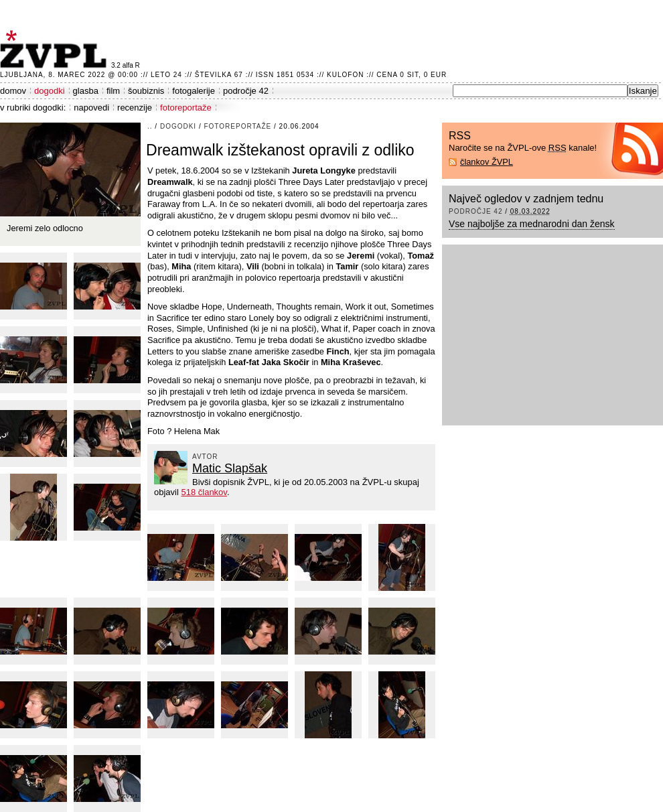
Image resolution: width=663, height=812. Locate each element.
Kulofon (345, 75)
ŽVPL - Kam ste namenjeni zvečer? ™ (56, 49)
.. (150, 126)
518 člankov (204, 492)
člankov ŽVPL (487, 162)
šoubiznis (146, 91)
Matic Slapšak (230, 468)
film (113, 91)
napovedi (91, 108)
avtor (205, 457)
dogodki (50, 91)
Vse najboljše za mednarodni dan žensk (532, 224)
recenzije (135, 108)
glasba (86, 91)
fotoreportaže (186, 108)
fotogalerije (194, 91)
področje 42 (246, 91)
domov (13, 91)
